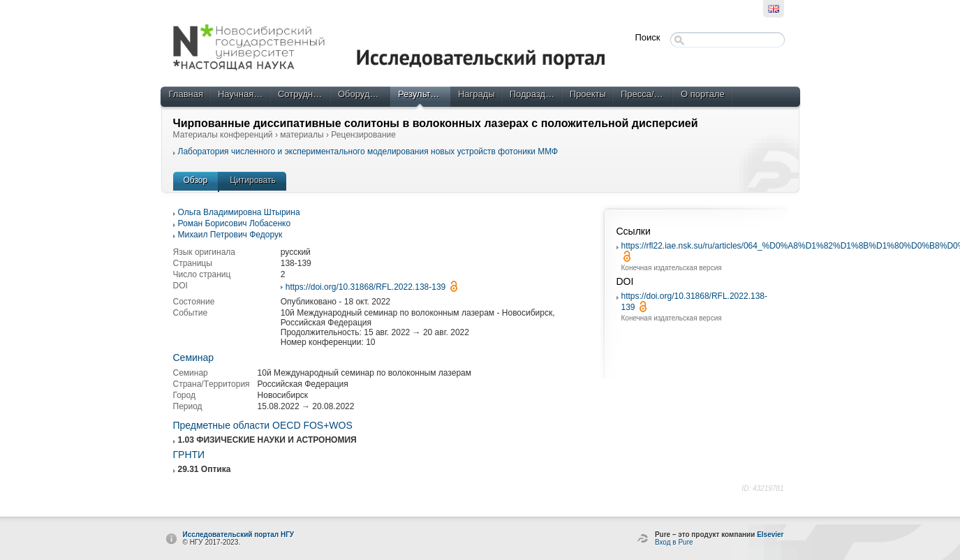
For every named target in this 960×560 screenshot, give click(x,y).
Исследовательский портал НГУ (239, 535)
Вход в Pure (674, 542)
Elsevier (770, 535)
